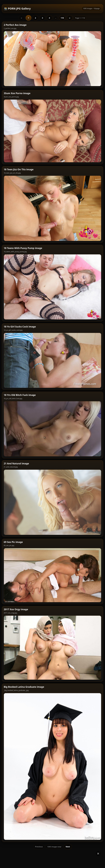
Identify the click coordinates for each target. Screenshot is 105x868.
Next (68, 810)
